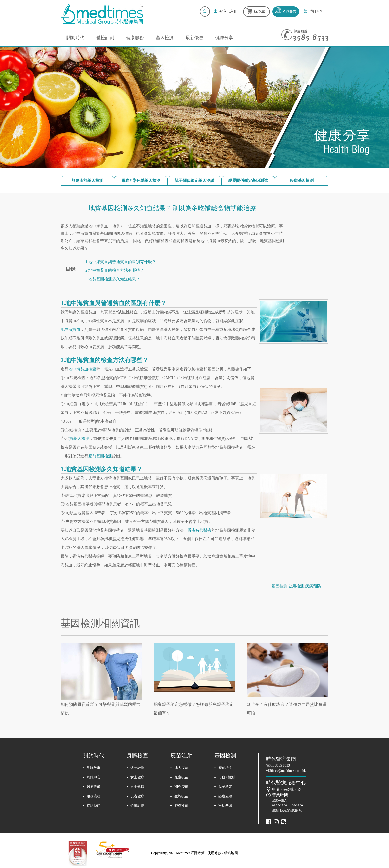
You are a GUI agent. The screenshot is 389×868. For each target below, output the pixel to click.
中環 (276, 789)
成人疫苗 (181, 768)
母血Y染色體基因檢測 (141, 181)
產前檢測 (225, 768)
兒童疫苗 (181, 777)
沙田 (301, 789)
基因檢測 (165, 38)
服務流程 (94, 796)
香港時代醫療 (199, 530)
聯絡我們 (94, 806)
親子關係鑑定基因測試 (194, 181)
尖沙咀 (289, 789)
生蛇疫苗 (181, 796)
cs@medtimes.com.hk (291, 771)
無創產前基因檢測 (87, 181)
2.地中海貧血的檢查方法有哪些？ (115, 270)
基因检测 (279, 586)
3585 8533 (283, 765)
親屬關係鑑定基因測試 (248, 181)
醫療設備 (94, 787)
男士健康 (137, 787)
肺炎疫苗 (181, 806)
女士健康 (137, 777)
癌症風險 (225, 796)
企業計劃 (137, 806)
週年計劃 (137, 768)
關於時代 (75, 38)
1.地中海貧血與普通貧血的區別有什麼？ (121, 262)
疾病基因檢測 (302, 181)
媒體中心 (94, 777)
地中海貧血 (70, 329)
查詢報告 (290, 12)
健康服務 (135, 38)
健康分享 (224, 38)
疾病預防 (313, 586)
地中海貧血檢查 (82, 369)
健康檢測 (296, 586)
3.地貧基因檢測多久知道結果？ (113, 279)
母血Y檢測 (227, 777)
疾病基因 (225, 806)
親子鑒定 (225, 787)
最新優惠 (194, 38)
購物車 (260, 12)
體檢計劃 (105, 38)
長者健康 (137, 796)
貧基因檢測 (79, 439)
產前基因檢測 (100, 456)
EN (320, 11)
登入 (223, 11)
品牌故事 (94, 768)
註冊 (233, 11)
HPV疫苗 (181, 787)
